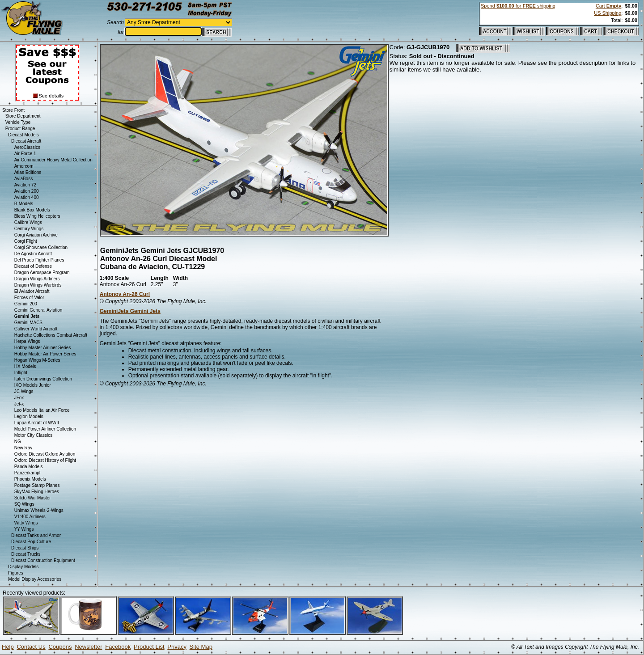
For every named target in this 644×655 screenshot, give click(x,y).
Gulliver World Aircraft (36, 329)
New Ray (23, 448)
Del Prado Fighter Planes (39, 260)
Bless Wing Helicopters (37, 216)
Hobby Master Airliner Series (43, 348)
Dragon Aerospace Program (42, 273)
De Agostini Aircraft (33, 254)
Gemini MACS (28, 323)
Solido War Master (33, 498)
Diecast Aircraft (26, 141)
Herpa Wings (27, 341)
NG (18, 442)
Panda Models (29, 467)
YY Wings (24, 529)
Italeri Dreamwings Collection (43, 379)
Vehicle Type (18, 122)
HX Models (25, 366)
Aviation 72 (25, 185)
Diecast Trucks (26, 554)
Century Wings (29, 229)
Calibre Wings (28, 222)
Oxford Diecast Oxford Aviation (45, 454)
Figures (15, 573)
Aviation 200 (27, 191)
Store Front (13, 110)
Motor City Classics (34, 435)
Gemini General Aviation (38, 310)
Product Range (20, 129)
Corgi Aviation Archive (36, 235)
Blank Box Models (32, 210)
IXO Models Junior (33, 385)
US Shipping (608, 13)
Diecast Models (23, 135)
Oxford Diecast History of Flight (45, 460)
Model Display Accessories (35, 579)
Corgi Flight (26, 241)
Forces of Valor (29, 298)
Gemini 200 (26, 304)
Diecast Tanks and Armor (36, 535)
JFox (19, 398)
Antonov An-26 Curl (125, 294)
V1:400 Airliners (30, 517)
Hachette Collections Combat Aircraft (51, 335)
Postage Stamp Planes (37, 485)
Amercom (24, 166)
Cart (608, 6)
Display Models (23, 567)
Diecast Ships (25, 548)
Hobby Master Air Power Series (45, 354)
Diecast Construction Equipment (43, 560)
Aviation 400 (27, 197)
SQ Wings (24, 504)
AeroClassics (27, 147)
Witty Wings (26, 523)
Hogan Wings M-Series (37, 360)
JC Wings (24, 391)
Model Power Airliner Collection (45, 429)
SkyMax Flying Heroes (37, 492)
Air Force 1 (25, 154)
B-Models (24, 204)
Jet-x (19, 404)
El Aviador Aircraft (32, 291)
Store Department (23, 116)
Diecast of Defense (33, 266)
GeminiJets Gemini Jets (130, 311)
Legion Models (29, 416)
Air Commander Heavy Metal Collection (53, 160)
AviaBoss (24, 179)
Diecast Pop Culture (31, 542)
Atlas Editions (28, 172)
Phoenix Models (30, 479)
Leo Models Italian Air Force (42, 410)
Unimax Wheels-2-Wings (39, 510)
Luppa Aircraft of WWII (37, 423)
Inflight (21, 373)
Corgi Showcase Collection (41, 247)
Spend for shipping (518, 6)
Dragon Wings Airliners (37, 279)
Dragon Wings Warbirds (38, 285)
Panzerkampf (28, 473)
